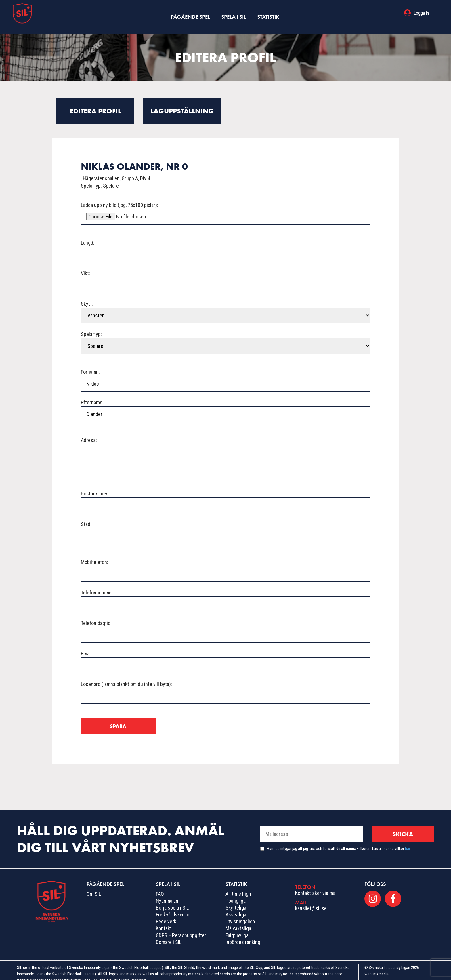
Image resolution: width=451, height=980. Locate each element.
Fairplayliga (237, 928)
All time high (238, 886)
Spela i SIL (233, 13)
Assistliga (236, 907)
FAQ (160, 886)
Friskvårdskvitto (173, 907)
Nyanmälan (167, 893)
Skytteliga (236, 900)
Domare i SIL (169, 935)
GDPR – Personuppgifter (181, 928)
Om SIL (94, 886)
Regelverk (166, 914)
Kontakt (164, 921)
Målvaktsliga (238, 921)
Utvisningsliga (240, 914)
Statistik (267, 13)
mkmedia (381, 966)
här (408, 841)
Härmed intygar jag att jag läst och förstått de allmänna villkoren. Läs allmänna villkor (339, 841)
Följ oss (375, 877)
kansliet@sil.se (311, 901)
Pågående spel (191, 13)
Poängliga (236, 893)
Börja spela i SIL (172, 900)
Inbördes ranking (243, 935)
